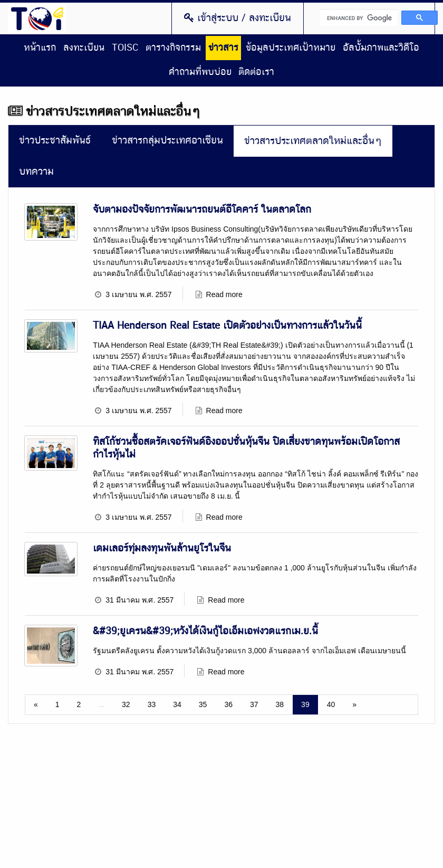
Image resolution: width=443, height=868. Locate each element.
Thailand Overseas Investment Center (37, 18)
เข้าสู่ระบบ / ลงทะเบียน (238, 18)
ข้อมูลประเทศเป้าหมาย (291, 48)
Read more (224, 294)
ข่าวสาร (223, 48)
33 (152, 704)
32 (126, 704)
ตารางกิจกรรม (173, 48)
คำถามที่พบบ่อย (200, 72)
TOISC (125, 48)
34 (177, 704)
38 (280, 704)
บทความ (36, 172)
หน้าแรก (40, 48)
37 (254, 704)
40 (331, 704)
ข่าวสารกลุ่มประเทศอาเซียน (167, 141)
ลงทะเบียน (84, 48)
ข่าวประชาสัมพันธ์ (55, 141)
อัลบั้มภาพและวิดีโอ (381, 48)
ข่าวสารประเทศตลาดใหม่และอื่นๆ (313, 141)
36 (228, 704)
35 (203, 704)
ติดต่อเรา (256, 72)
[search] (359, 17)
